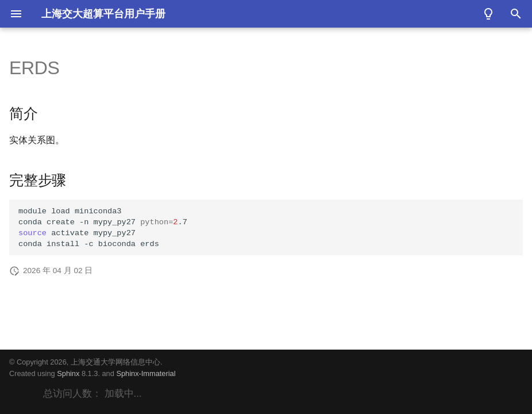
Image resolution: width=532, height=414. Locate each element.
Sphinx (68, 373)
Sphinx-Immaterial (146, 373)
